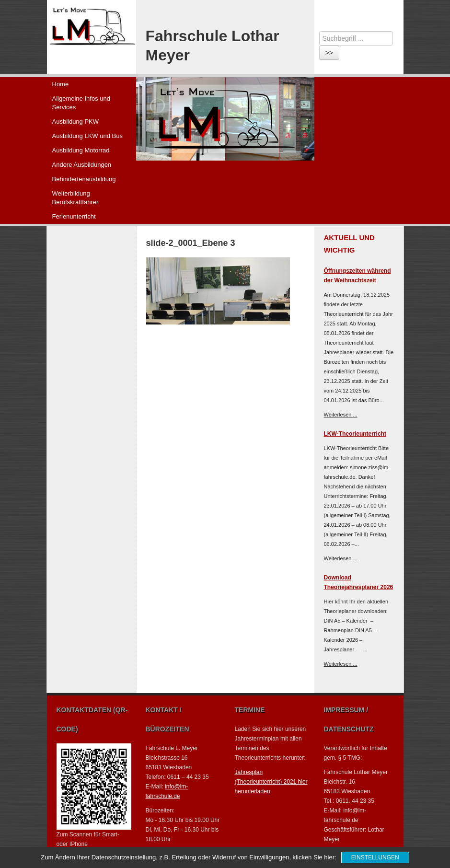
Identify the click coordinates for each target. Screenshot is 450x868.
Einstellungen (375, 857)
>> (329, 53)
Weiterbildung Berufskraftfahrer (75, 198)
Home (61, 84)
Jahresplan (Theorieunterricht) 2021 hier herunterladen (271, 782)
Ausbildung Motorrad (81, 150)
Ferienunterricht (74, 216)
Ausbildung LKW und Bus (87, 136)
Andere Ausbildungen (82, 165)
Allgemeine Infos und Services (81, 103)
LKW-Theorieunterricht (355, 434)
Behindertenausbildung (84, 179)
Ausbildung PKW (76, 122)
